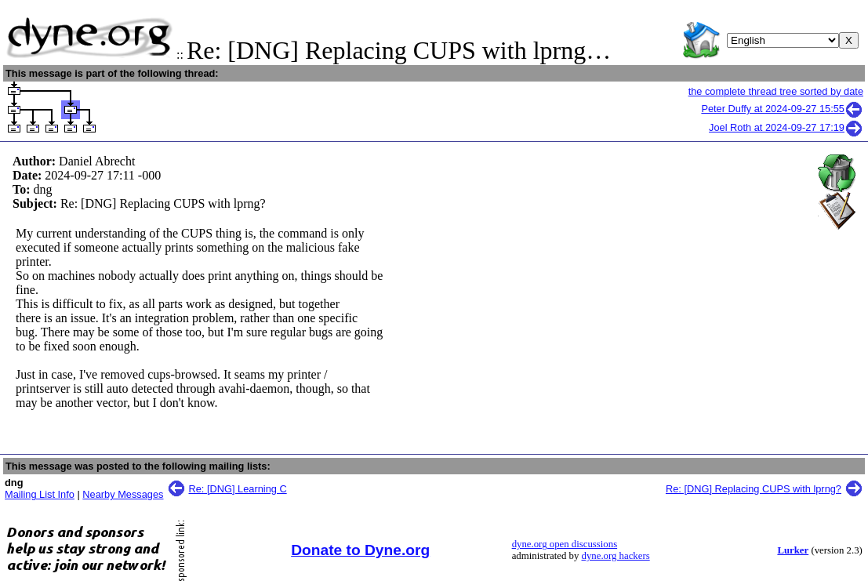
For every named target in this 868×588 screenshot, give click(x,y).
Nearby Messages (123, 494)
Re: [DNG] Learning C (238, 489)
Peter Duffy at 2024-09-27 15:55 (782, 109)
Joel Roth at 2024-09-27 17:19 (786, 127)
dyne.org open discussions (565, 544)
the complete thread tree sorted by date (776, 91)
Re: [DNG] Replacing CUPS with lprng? (754, 489)
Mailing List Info (40, 494)
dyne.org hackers (616, 556)
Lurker (793, 550)
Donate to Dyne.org (360, 550)
